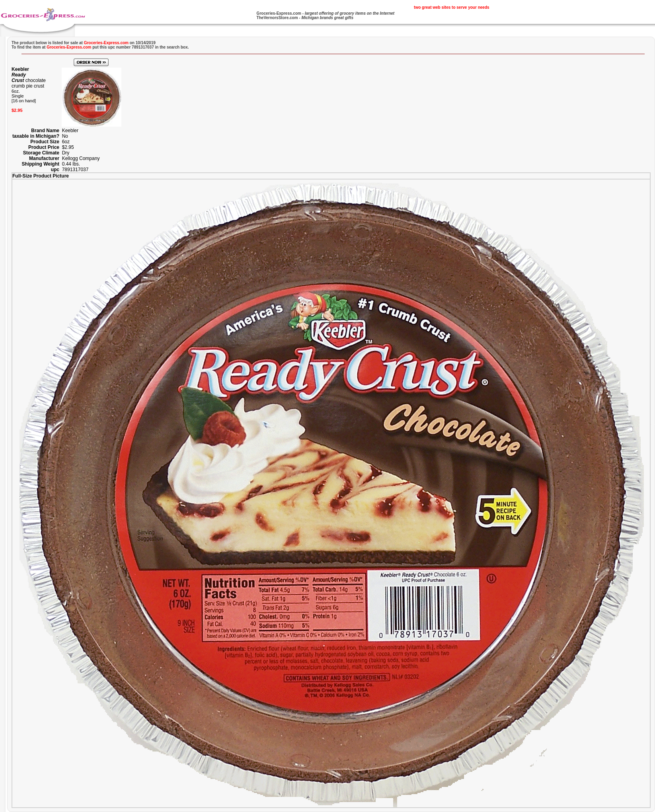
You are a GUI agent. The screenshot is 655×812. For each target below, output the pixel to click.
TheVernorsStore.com (277, 18)
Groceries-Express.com (279, 13)
